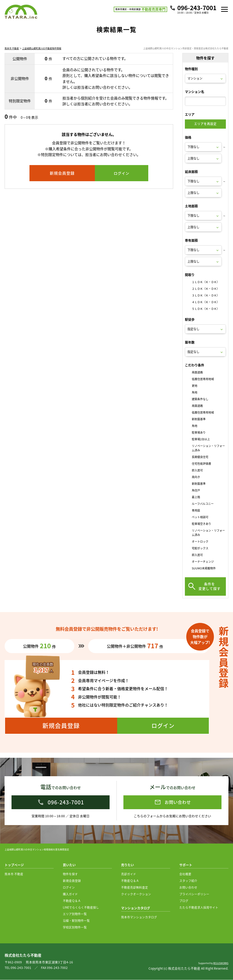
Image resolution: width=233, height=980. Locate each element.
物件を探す (70, 874)
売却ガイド (129, 874)
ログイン (69, 887)
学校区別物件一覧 (75, 927)
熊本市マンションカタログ (139, 917)
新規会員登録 (72, 881)
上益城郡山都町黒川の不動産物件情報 (42, 54)
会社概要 (185, 874)
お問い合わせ (188, 887)
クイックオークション (136, 894)
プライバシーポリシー (194, 894)
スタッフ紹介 (188, 881)
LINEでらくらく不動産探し (81, 907)
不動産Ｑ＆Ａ (72, 901)
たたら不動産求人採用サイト (199, 907)
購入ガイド (70, 894)
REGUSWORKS (221, 963)
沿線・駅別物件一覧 (76, 921)
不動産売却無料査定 (135, 887)
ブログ (184, 901)
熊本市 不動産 (12, 54)
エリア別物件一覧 (75, 914)
